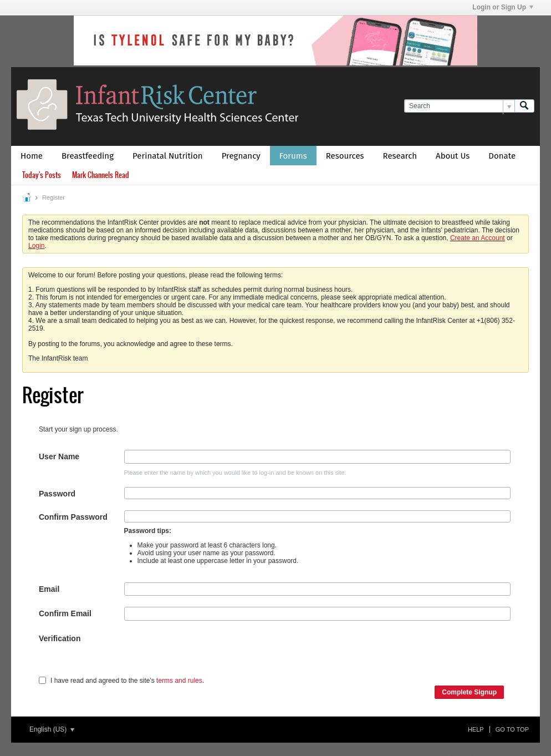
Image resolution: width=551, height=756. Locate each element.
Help (476, 729)
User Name (59, 456)
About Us (453, 156)
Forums (293, 156)
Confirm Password (73, 517)
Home (32, 156)
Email (49, 589)
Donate (502, 156)
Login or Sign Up (503, 7)
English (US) (52, 729)
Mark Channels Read (101, 175)
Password (57, 494)
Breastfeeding (88, 156)
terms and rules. (180, 681)
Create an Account (478, 238)
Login (36, 246)
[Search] (459, 106)
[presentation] (208, 653)
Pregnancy (241, 156)
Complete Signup (469, 692)
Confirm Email (65, 613)
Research (400, 156)
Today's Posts (42, 175)
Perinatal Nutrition (168, 156)
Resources (345, 156)
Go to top (512, 729)
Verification (60, 638)
